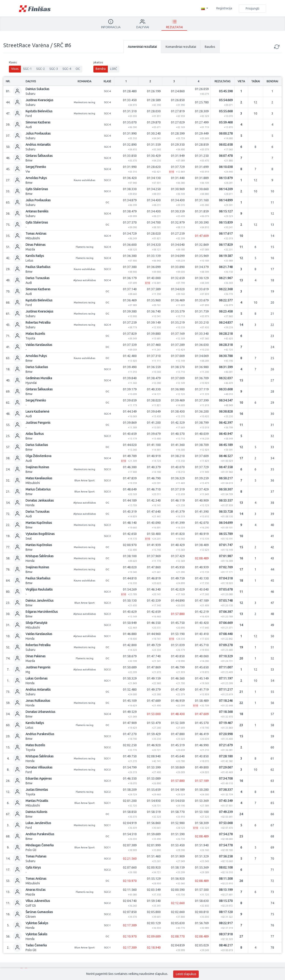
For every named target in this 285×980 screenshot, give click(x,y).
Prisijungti (252, 8)
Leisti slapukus (186, 974)
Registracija (224, 8)
